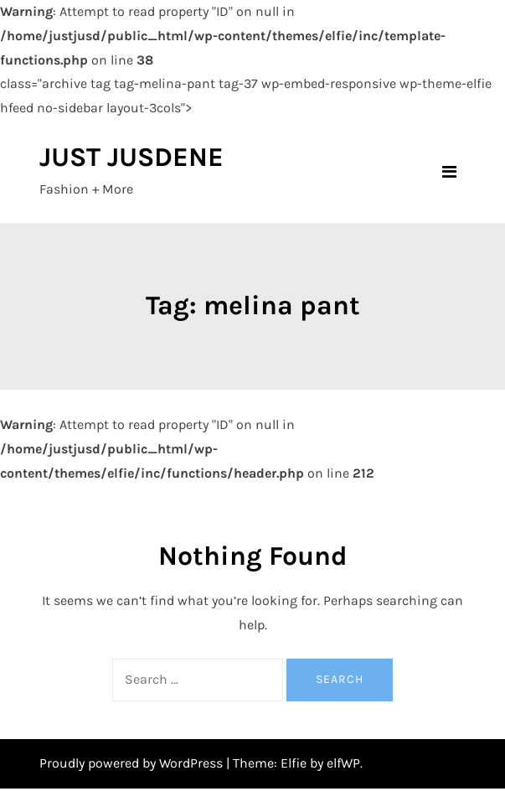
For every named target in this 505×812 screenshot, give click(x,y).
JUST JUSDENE (131, 157)
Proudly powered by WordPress (133, 763)
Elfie (294, 763)
